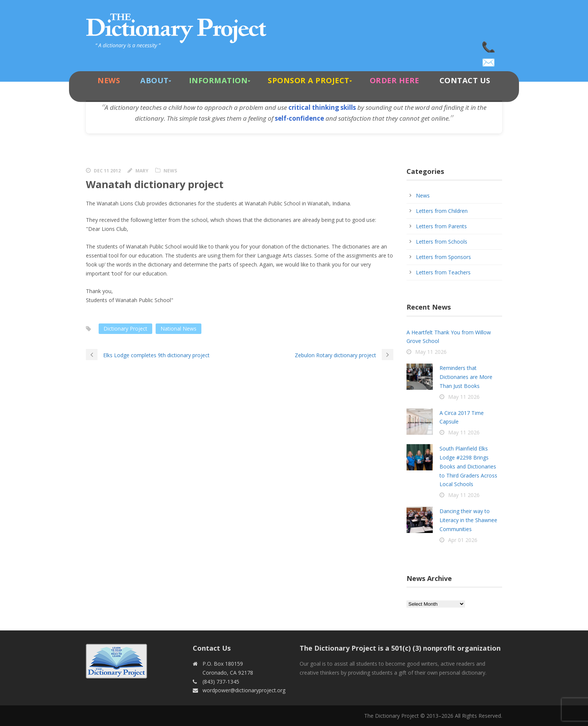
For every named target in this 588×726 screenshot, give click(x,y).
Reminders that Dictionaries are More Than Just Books (466, 377)
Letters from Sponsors (443, 257)
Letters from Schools (442, 242)
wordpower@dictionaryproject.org (489, 60)
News (109, 80)
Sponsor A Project (309, 80)
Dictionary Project (125, 329)
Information (218, 80)
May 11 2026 (431, 352)
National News (178, 329)
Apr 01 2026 (463, 540)
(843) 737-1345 (489, 45)
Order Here (394, 80)
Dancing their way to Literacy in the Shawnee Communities (468, 520)
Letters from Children (442, 211)
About (154, 80)
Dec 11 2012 (107, 171)
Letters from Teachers (443, 272)
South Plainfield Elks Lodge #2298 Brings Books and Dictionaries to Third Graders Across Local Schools (468, 466)
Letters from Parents (441, 226)
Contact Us (465, 80)
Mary (142, 171)
